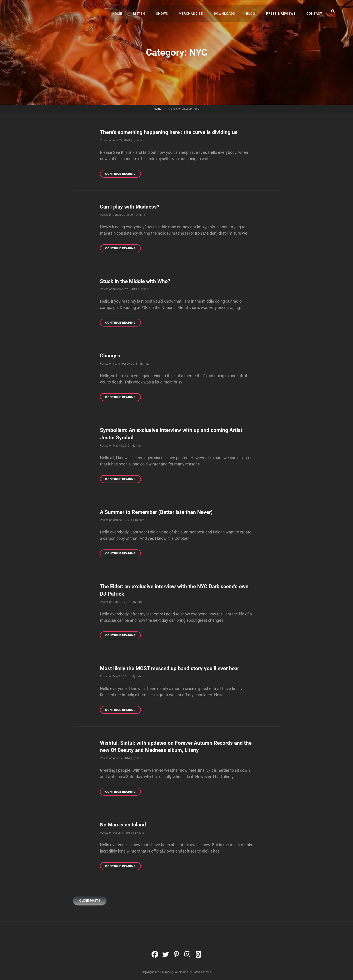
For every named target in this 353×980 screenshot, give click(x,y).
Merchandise (196, 11)
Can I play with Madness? (131, 206)
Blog (253, 11)
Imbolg (169, 970)
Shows (168, 11)
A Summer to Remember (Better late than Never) (159, 511)
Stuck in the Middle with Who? (136, 281)
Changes (111, 355)
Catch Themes (202, 970)
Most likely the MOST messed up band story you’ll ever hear (173, 667)
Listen (146, 11)
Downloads (228, 11)
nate (139, 140)
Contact (315, 11)
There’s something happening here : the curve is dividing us (172, 132)
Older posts (90, 898)
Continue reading (123, 174)
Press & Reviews (282, 11)
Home (125, 11)
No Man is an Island (124, 823)
